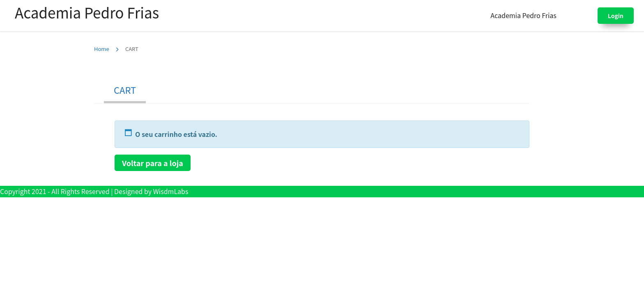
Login (616, 16)
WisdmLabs (171, 191)
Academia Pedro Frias (87, 12)
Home (102, 49)
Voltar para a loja (153, 163)
